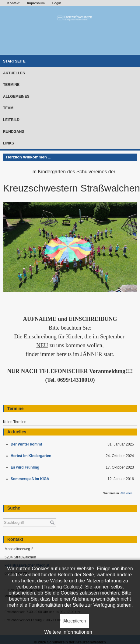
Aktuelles (14, 73)
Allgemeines (16, 97)
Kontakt (13, 3)
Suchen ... (3, 515)
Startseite (14, 61)
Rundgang (14, 132)
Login (57, 3)
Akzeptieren (75, 621)
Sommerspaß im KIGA (31, 479)
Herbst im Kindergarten (32, 456)
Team (8, 108)
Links (9, 143)
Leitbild (11, 120)
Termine (11, 85)
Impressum (36, 3)
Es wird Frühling (26, 467)
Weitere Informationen (68, 632)
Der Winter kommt (27, 444)
